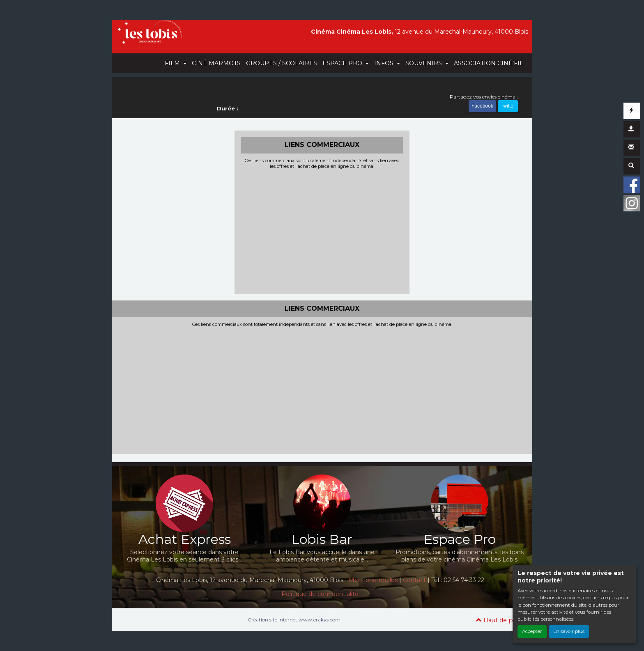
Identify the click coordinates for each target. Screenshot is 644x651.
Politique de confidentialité (320, 594)
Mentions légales (373, 580)
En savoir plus (569, 631)
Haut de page (500, 620)
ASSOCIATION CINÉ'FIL (489, 63)
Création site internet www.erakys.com (294, 620)
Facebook (482, 106)
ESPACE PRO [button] (343, 63)
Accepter (532, 631)
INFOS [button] (385, 63)
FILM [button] (173, 63)
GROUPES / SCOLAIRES (282, 63)
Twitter (508, 106)
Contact (414, 580)
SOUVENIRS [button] (424, 63)
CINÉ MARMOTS (216, 63)
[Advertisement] (322, 231)
